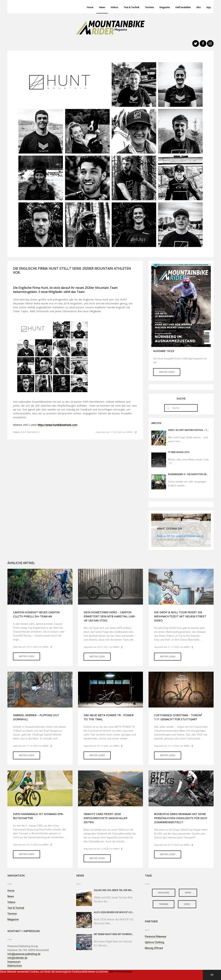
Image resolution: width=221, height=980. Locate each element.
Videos (114, 7)
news (188, 893)
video (187, 904)
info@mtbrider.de (17, 958)
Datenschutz (15, 966)
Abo (199, 7)
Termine (149, 7)
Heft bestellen (183, 7)
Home (90, 7)
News (102, 7)
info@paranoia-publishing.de (24, 954)
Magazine (165, 7)
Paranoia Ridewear (156, 937)
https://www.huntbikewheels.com (57, 425)
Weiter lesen (167, 372)
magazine (164, 893)
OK (212, 975)
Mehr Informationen (121, 972)
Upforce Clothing (154, 942)
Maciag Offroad (154, 948)
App (209, 7)
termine (164, 904)
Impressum (14, 962)
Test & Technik (131, 7)
